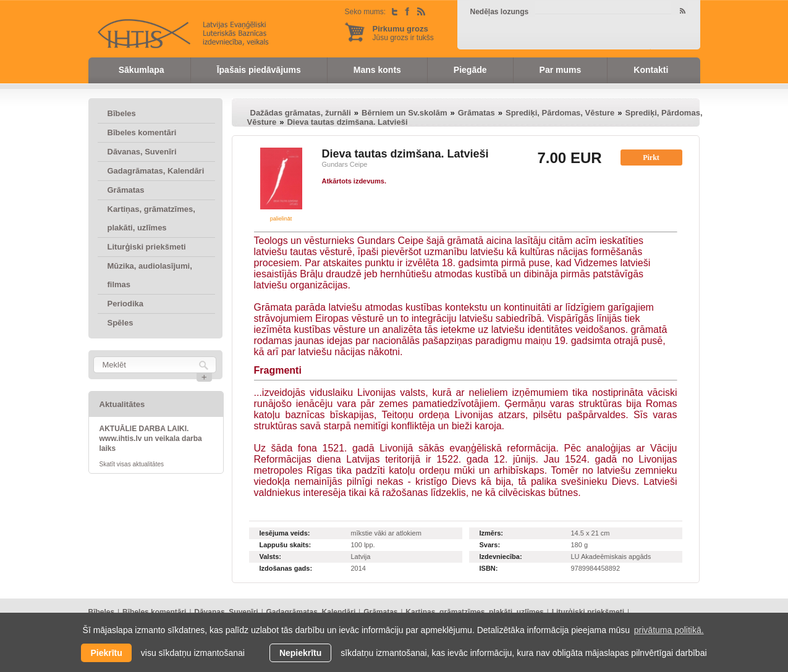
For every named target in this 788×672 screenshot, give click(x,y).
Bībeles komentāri (142, 132)
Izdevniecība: (501, 556)
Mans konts (377, 70)
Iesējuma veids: (285, 533)
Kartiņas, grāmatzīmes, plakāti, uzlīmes (151, 218)
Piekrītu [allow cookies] (106, 653)
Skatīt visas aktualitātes (132, 464)
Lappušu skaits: (286, 545)
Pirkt (651, 157)
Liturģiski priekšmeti (147, 247)
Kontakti (651, 70)
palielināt (281, 219)
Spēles (121, 323)
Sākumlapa (142, 70)
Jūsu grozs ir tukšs (403, 33)
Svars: (490, 545)
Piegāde (470, 70)
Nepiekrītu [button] (300, 653)
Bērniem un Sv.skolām (404, 113)
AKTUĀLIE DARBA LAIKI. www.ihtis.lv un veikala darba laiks (151, 439)
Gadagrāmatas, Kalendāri (156, 171)
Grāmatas (126, 190)
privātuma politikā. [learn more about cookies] (669, 630)
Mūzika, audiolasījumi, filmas (150, 275)
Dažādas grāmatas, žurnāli (301, 113)
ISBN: (489, 568)
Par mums (561, 70)
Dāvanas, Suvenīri (142, 152)
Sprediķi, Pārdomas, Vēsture (560, 113)
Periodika (126, 304)
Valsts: (270, 556)
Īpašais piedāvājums (259, 70)
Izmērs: (492, 533)
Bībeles (122, 113)
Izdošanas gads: (286, 568)
